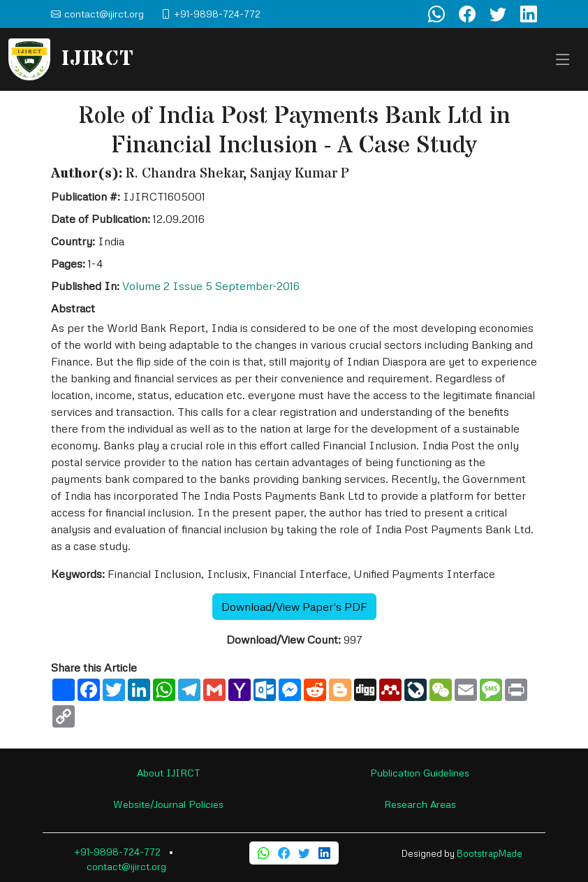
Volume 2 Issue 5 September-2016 (211, 286)
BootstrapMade (490, 853)
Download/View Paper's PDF (294, 607)
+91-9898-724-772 (117, 852)
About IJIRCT (169, 773)
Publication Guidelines (420, 773)
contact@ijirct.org (126, 866)
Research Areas (420, 804)
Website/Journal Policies (168, 804)
